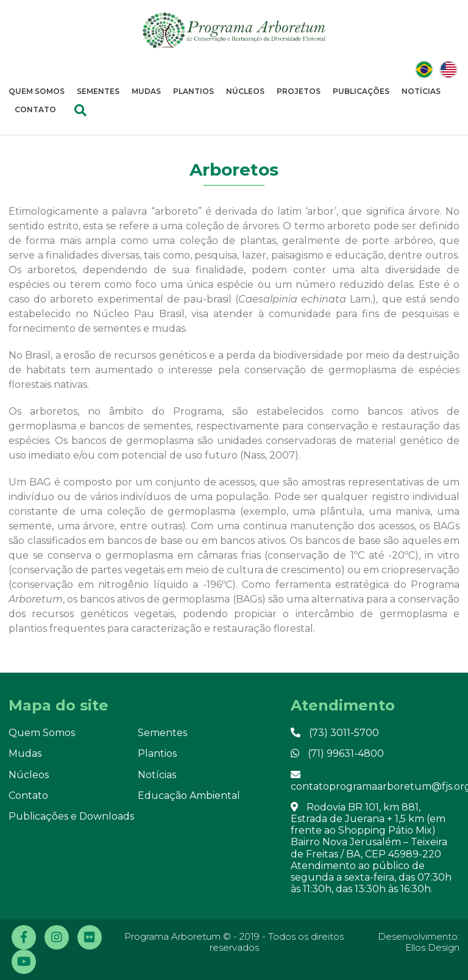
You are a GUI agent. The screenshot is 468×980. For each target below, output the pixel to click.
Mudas (146, 91)
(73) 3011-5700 (335, 733)
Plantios (193, 91)
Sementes (98, 91)
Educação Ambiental (189, 796)
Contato (35, 109)
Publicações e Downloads (71, 816)
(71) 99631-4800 (337, 753)
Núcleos (245, 91)
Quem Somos (37, 91)
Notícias (421, 91)
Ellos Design (432, 947)
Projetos (299, 91)
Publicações (361, 91)
